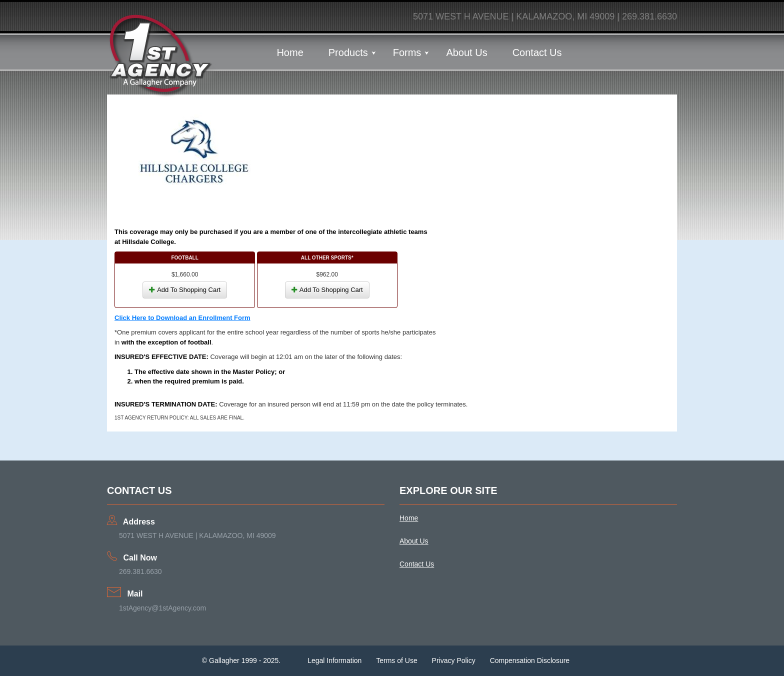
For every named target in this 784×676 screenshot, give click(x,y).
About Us (466, 52)
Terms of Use (396, 660)
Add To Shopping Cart (185, 290)
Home (290, 52)
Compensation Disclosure (530, 660)
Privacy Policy (454, 660)
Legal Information (334, 660)
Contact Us (537, 52)
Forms (407, 52)
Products (348, 52)
